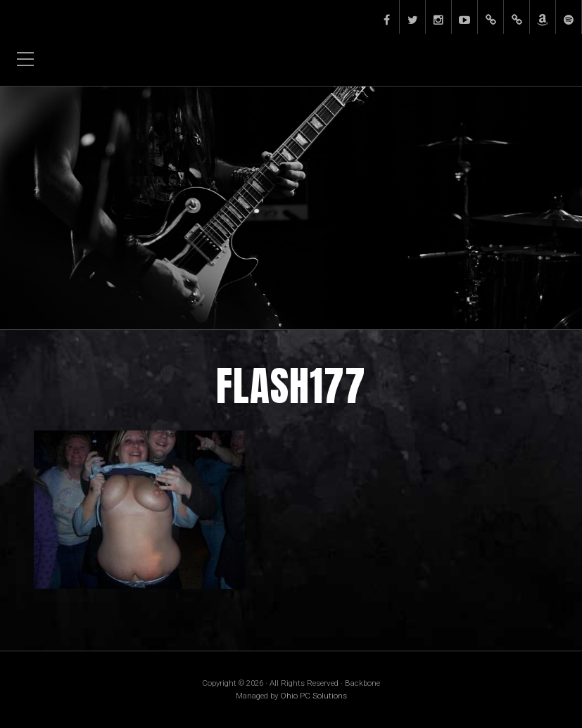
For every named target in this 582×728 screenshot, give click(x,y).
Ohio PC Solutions (314, 696)
